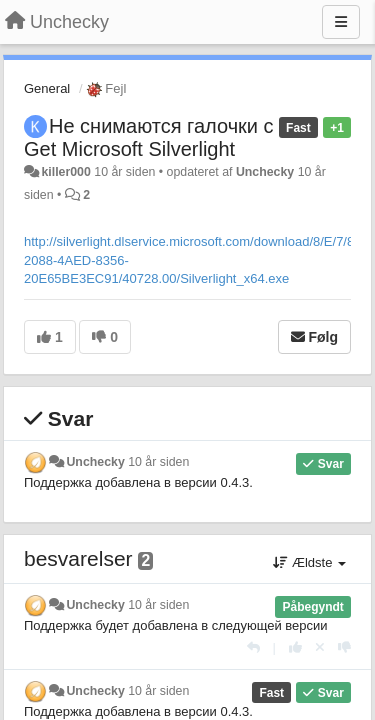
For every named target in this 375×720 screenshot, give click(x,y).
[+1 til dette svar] (295, 647)
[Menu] (341, 22)
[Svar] (253, 647)
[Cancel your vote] (320, 647)
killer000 (65, 172)
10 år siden (158, 462)
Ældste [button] (309, 562)
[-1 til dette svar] (344, 647)
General (47, 88)
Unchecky (265, 172)
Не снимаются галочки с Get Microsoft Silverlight (149, 137)
